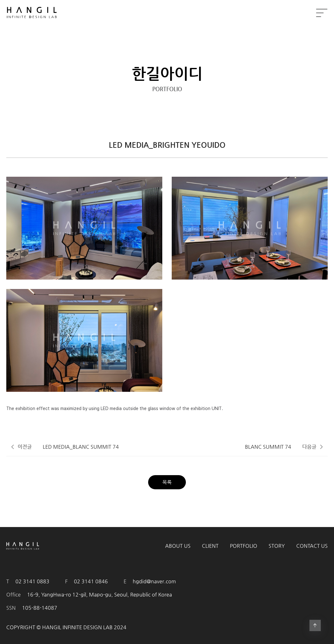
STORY (277, 546)
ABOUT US (178, 546)
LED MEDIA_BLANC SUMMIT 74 (81, 447)
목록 (167, 482)
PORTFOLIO (244, 546)
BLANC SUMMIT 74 (268, 447)
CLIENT (210, 546)
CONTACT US (312, 546)
